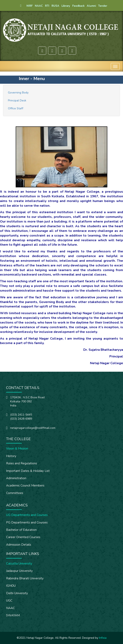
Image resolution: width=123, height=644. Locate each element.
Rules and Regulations (22, 463)
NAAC (10, 608)
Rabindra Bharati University (25, 578)
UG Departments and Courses (27, 515)
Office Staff (16, 108)
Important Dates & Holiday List (28, 471)
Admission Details (19, 545)
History (11, 456)
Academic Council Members (25, 485)
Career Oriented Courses (23, 537)
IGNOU (11, 586)
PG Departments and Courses (27, 522)
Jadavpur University (19, 571)
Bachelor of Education (21, 530)
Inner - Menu (32, 79)
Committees (15, 493)
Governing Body (18, 93)
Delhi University (17, 593)
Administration (16, 478)
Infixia (103, 638)
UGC (9, 601)
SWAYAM (13, 615)
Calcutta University (19, 564)
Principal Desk (17, 100)
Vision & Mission (17, 449)
